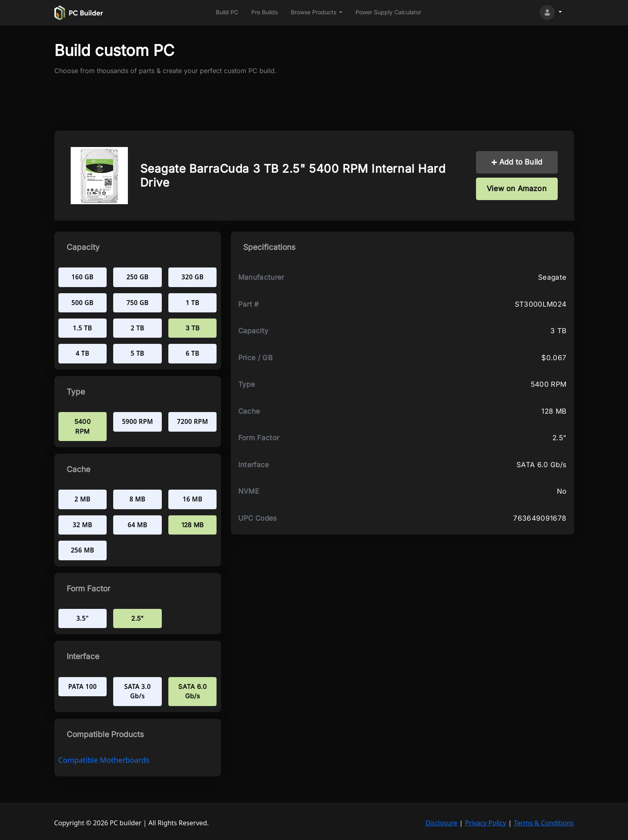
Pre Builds (265, 12)
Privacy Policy (486, 823)
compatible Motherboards (104, 760)
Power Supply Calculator (388, 12)
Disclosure (441, 823)
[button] (317, 12)
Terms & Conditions (544, 823)
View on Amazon (517, 188)
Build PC (227, 12)
